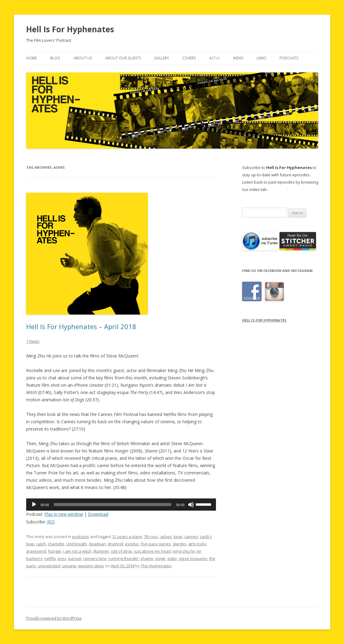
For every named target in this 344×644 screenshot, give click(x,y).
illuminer (101, 551)
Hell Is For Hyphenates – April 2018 (81, 326)
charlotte (56, 544)
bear (178, 537)
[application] (121, 505)
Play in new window (64, 514)
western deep (91, 566)
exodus (132, 544)
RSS (51, 522)
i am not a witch (77, 551)
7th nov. (151, 537)
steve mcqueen (193, 558)
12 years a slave (127, 537)
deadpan (97, 544)
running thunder (124, 558)
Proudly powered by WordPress (54, 618)
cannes (191, 537)
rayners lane (95, 558)
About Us (83, 58)
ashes (166, 537)
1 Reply (33, 341)
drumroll (115, 544)
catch (41, 544)
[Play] (34, 505)
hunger (55, 551)
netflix (50, 558)
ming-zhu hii (184, 551)
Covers (189, 58)
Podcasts (289, 58)
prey (62, 558)
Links (261, 58)
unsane (69, 566)
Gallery (162, 58)
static (172, 558)
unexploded (49, 566)
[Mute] (191, 505)
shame (147, 558)
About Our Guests (123, 58)
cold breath (76, 544)
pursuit (75, 558)
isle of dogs (122, 551)
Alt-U (214, 58)
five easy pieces (156, 544)
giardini (180, 544)
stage (160, 558)
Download (98, 514)
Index (238, 58)
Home (31, 58)
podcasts (81, 537)
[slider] (113, 505)
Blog (55, 58)
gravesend (36, 551)
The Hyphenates (156, 566)
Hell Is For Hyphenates (70, 29)
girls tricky (197, 544)
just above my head (152, 551)
